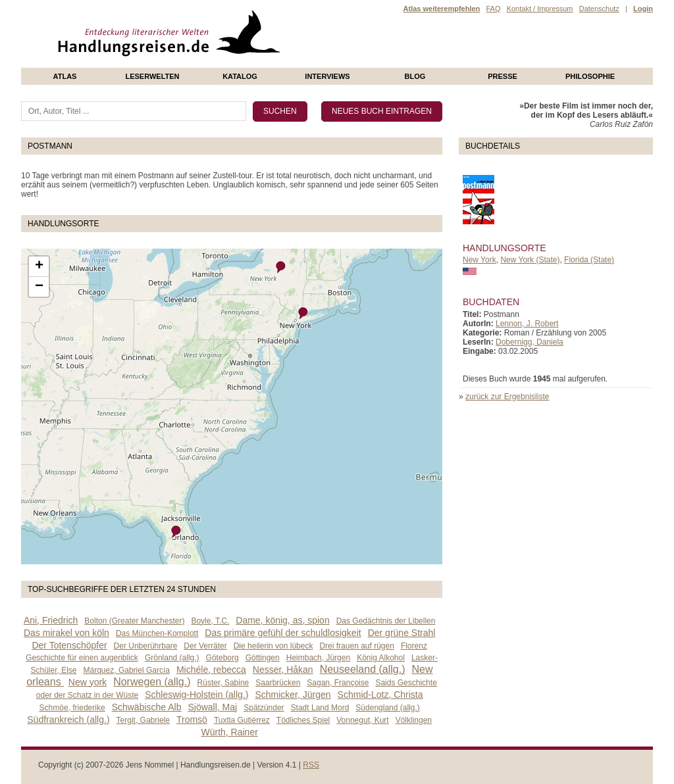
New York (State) (530, 260)
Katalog (240, 76)
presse (503, 76)
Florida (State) (589, 260)
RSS (311, 765)
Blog (415, 76)
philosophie (590, 76)
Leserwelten (152, 76)
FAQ (493, 9)
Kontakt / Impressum (540, 9)
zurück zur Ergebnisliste (507, 397)
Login (643, 9)
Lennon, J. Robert (527, 324)
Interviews (327, 76)
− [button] (39, 287)
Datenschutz (599, 9)
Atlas (65, 76)
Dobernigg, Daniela (530, 342)
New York (480, 260)
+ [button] (39, 266)
